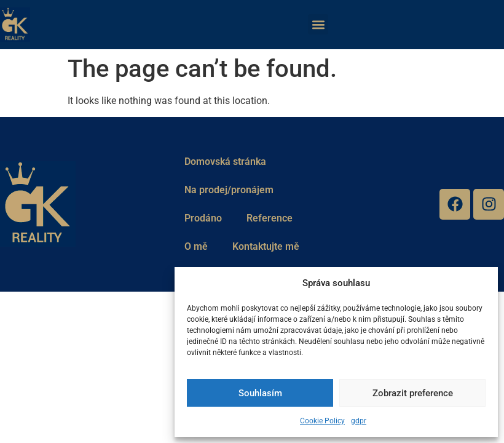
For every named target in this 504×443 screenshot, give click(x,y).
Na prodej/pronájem (229, 190)
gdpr (359, 421)
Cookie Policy (322, 421)
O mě (196, 246)
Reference (270, 218)
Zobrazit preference (413, 393)
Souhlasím (260, 393)
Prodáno (203, 218)
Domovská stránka (225, 162)
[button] (318, 24)
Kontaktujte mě (266, 246)
